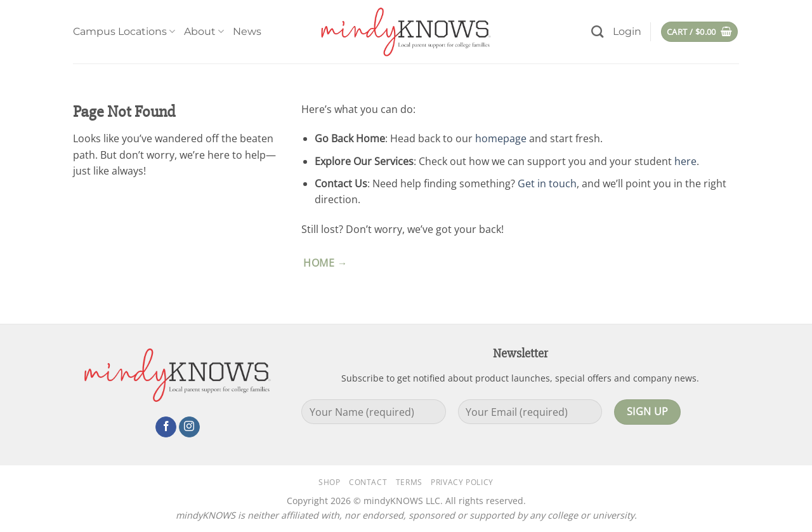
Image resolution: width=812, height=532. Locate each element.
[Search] (597, 31)
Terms (409, 482)
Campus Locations (124, 32)
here (685, 161)
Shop (329, 482)
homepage (501, 138)
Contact (368, 482)
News (247, 31)
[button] (627, 32)
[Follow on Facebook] (166, 427)
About (204, 32)
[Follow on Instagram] (189, 427)
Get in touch (547, 183)
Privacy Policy (462, 482)
